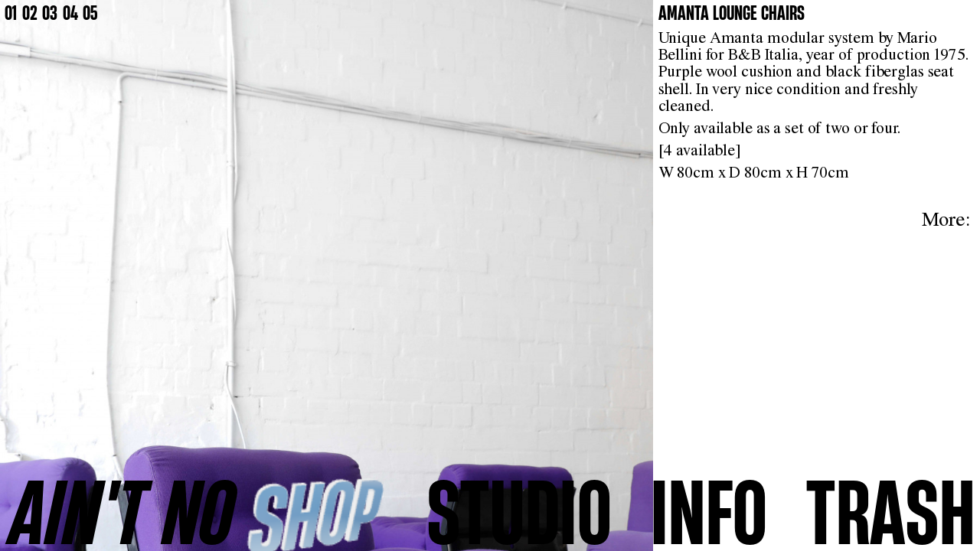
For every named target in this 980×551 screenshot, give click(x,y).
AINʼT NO (122, 512)
